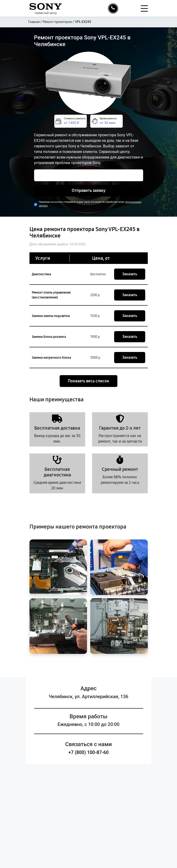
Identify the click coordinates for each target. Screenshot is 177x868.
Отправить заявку (89, 190)
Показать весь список (88, 381)
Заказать (130, 274)
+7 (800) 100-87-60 (89, 752)
